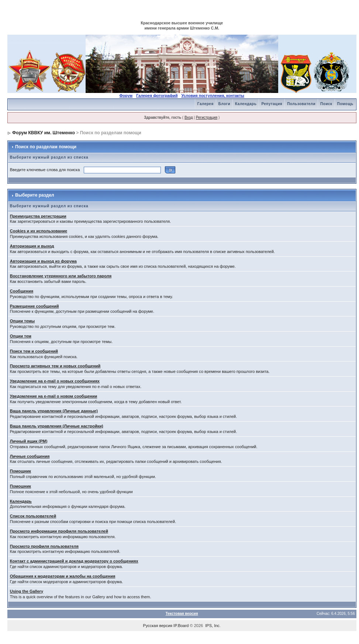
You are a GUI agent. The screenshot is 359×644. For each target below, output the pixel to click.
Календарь (246, 104)
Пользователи (301, 104)
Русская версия (158, 626)
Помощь (345, 104)
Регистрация (207, 117)
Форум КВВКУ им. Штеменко (44, 133)
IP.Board (181, 626)
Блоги (224, 104)
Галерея (206, 104)
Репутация (272, 104)
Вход (189, 117)
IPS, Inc (212, 626)
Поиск (326, 104)
